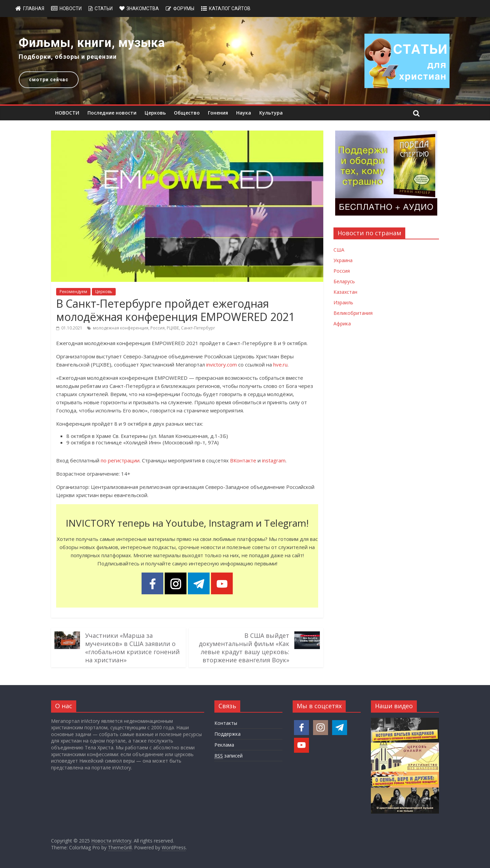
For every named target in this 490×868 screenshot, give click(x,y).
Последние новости (112, 113)
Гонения (218, 113)
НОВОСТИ (67, 113)
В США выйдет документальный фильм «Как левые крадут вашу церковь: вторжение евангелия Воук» (244, 648)
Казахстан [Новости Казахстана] (345, 292)
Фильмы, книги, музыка (92, 43)
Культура (271, 113)
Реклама (224, 745)
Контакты (226, 723)
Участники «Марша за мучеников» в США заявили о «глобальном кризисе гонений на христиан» (132, 648)
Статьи (104, 8)
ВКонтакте (243, 460)
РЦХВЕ (173, 328)
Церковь (155, 113)
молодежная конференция (121, 328)
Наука (244, 113)
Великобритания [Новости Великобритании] (353, 313)
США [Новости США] (339, 250)
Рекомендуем (73, 292)
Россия (158, 328)
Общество (187, 113)
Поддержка (227, 734)
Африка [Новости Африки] (342, 324)
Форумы (184, 8)
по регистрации (120, 460)
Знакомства (143, 8)
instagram (274, 460)
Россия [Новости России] (342, 271)
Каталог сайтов (230, 8)
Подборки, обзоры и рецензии (68, 57)
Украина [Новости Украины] (343, 260)
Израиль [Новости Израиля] (343, 302)
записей (228, 756)
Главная (34, 8)
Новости (71, 8)
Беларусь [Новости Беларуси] (344, 281)
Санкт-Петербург (198, 328)
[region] (245, 61)
